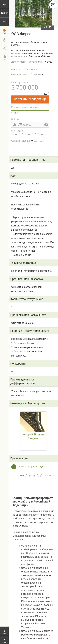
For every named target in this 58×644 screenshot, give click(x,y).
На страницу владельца (32, 98)
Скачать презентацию (32, 467)
